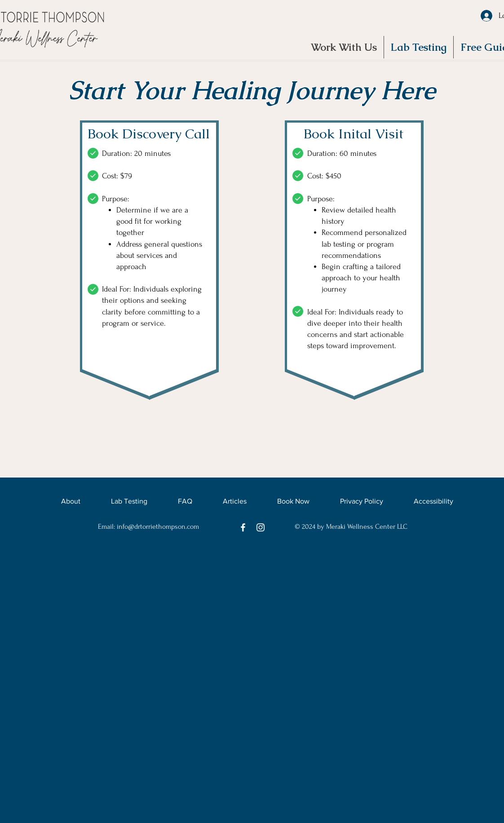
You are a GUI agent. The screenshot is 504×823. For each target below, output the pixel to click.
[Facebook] (243, 527)
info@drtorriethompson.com (158, 527)
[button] (419, 47)
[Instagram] (261, 527)
